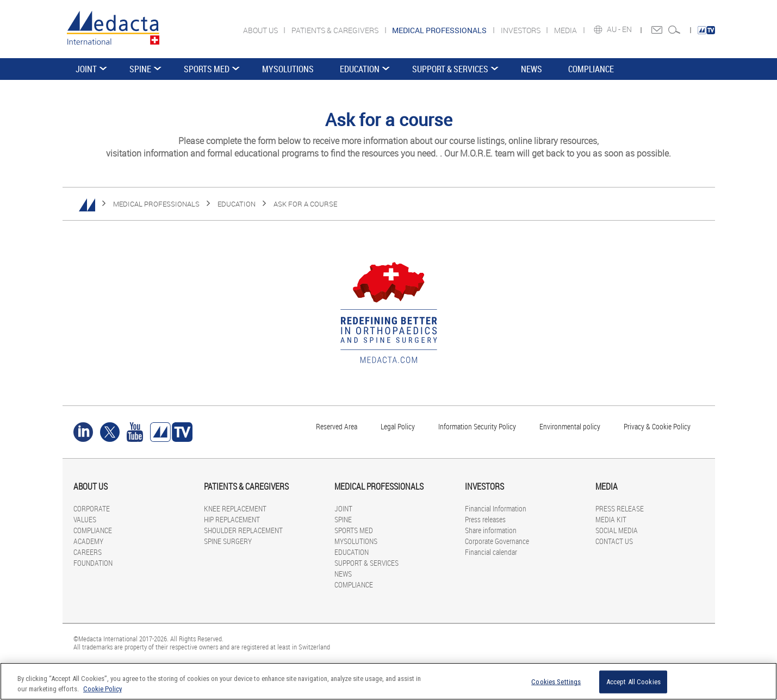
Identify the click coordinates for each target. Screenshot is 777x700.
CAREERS (88, 552)
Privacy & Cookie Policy (657, 426)
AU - (614, 29)
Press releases (485, 519)
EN (628, 29)
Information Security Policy (477, 426)
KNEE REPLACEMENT (235, 508)
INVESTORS (521, 30)
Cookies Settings (556, 682)
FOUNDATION (93, 563)
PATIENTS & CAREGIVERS (336, 30)
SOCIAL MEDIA (617, 530)
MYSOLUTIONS (288, 69)
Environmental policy (570, 426)
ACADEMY (88, 541)
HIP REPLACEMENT (232, 519)
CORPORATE (92, 508)
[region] (388, 681)
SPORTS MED (207, 69)
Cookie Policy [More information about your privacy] (102, 689)
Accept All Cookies (633, 682)
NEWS (532, 69)
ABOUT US (261, 30)
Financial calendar (491, 552)
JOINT (86, 69)
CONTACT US (614, 541)
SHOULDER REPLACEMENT (243, 530)
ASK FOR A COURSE (305, 204)
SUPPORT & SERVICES (450, 69)
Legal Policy (398, 426)
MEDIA (566, 30)
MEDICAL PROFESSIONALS (156, 204)
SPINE (140, 69)
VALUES (85, 519)
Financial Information (496, 508)
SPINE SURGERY (228, 541)
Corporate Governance (497, 541)
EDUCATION (360, 69)
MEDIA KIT (611, 519)
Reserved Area (337, 426)
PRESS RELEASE (620, 508)
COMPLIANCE (591, 69)
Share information (491, 530)
